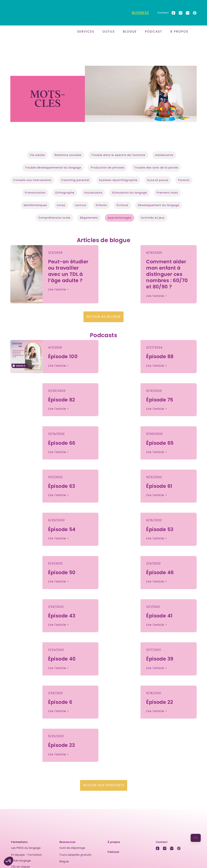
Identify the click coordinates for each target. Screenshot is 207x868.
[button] (86, 32)
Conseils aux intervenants (32, 180)
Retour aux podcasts (104, 785)
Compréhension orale (54, 218)
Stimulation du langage (129, 193)
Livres (61, 205)
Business (140, 13)
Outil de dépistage (72, 848)
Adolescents (164, 155)
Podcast (154, 31)
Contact (163, 13)
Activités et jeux (153, 218)
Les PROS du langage (26, 848)
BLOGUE (130, 31)
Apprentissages (120, 218)
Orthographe (65, 193)
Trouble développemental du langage (53, 168)
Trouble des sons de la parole (156, 168)
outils (109, 31)
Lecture (81, 205)
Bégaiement (89, 218)
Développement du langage (159, 205)
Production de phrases (108, 168)
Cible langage (21, 861)
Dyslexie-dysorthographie (118, 180)
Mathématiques (35, 205)
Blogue (64, 861)
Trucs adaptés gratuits (76, 855)
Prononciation (35, 193)
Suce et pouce (158, 180)
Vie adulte (37, 155)
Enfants (101, 205)
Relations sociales (68, 155)
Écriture (122, 205)
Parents (184, 180)
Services (86, 31)
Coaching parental (75, 180)
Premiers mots (167, 193)
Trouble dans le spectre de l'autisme (118, 155)
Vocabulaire (93, 193)
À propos (179, 31)
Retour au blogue (104, 317)
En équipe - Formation (27, 855)
